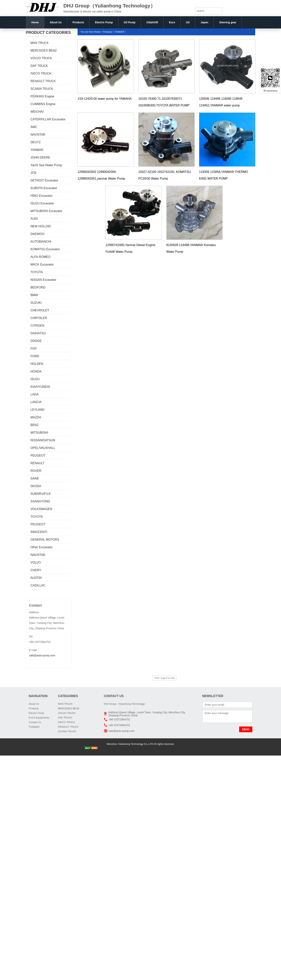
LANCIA (36, 402)
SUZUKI (36, 303)
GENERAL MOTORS (45, 540)
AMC (34, 127)
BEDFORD (38, 287)
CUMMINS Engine (43, 104)
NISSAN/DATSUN (43, 440)
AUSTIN (36, 578)
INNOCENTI (39, 532)
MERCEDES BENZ (44, 51)
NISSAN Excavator (43, 280)
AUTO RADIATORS (125, 749)
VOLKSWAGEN (41, 509)
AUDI (34, 219)
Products (78, 22)
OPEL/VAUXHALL (43, 448)
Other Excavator (42, 547)
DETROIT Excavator (45, 180)
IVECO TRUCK (41, 73)
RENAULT (38, 463)
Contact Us (35, 722)
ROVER (36, 471)
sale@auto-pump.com (42, 655)
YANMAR (37, 150)
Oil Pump (130, 22)
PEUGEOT (38, 456)
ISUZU (35, 379)
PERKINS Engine (43, 96)
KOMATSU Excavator (45, 249)
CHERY (36, 570)
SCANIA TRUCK (42, 89)
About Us (56, 22)
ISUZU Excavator (42, 203)
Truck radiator (106, 749)
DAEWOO (38, 234)
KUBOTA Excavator (44, 188)
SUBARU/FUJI (41, 494)
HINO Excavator (42, 196)
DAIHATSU (38, 333)
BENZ (35, 425)
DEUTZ (36, 142)
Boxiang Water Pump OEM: (182, 749)
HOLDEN (37, 364)
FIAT (34, 349)
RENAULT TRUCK (43, 81)
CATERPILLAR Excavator (48, 119)
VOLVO (36, 562)
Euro (172, 22)
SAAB (35, 478)
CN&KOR (152, 22)
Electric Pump (104, 22)
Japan (204, 22)
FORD (35, 356)
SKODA (36, 486)
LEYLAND (38, 410)
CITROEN (37, 326)
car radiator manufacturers (151, 749)
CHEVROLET (40, 310)
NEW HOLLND (41, 226)
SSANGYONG (40, 501)
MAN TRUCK (40, 43)
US (188, 22)
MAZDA (36, 417)
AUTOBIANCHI (41, 242)
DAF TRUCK (39, 66)
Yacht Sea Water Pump (46, 165)
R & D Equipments (39, 718)
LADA (35, 394)
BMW (34, 295)
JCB (33, 173)
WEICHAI (37, 112)
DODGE (36, 341)
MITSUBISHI (39, 433)
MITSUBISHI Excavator (47, 211)
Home (35, 22)
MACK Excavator (42, 264)
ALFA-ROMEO (41, 257)
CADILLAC (38, 585)
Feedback (34, 727)
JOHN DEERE (40, 158)
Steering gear (228, 22)
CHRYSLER (39, 318)
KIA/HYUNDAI (40, 387)
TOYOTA (37, 272)
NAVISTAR (38, 135)
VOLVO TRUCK (41, 58)
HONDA (36, 371)
